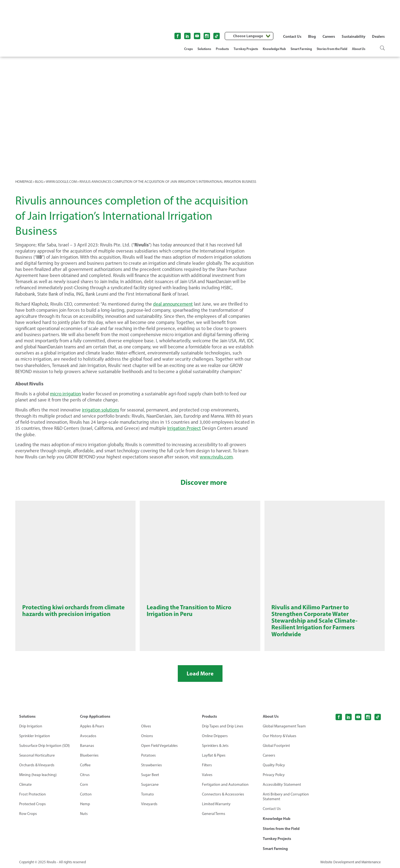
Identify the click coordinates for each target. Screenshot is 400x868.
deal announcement (173, 304)
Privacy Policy (274, 775)
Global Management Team (284, 726)
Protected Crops (32, 804)
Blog (312, 36)
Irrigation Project (184, 428)
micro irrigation (65, 394)
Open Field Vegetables (159, 746)
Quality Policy (274, 765)
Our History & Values (280, 736)
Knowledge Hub (274, 49)
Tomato (147, 794)
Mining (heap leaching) (38, 775)
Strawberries (152, 765)
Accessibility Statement (282, 785)
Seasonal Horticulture (37, 755)
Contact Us (292, 36)
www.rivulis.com (216, 457)
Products (222, 49)
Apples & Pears (92, 726)
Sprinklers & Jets (215, 746)
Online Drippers (215, 736)
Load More (200, 673)
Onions (147, 736)
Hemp (85, 804)
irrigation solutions (101, 410)
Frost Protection (32, 794)
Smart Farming (301, 49)
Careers (329, 36)
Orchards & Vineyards (37, 765)
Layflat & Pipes (214, 755)
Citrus (85, 775)
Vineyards (149, 804)
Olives (146, 726)
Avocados (88, 736)
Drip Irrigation (31, 726)
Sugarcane (150, 785)
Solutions (204, 49)
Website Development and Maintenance (351, 862)
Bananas (87, 746)
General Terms (214, 814)
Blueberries (89, 755)
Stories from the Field (332, 49)
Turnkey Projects (246, 49)
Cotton (86, 794)
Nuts (84, 814)
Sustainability (353, 36)
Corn (84, 785)
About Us (359, 49)
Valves (207, 775)
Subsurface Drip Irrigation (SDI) (44, 746)
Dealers (378, 36)
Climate (25, 785)
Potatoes (148, 755)
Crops (188, 49)
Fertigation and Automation (225, 785)
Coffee (85, 765)
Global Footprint (276, 746)
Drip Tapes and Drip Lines (223, 726)
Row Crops (28, 814)
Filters (207, 765)
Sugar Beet (150, 775)
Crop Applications (95, 716)
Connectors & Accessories (223, 794)
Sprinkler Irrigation (35, 736)
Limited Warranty (216, 804)
